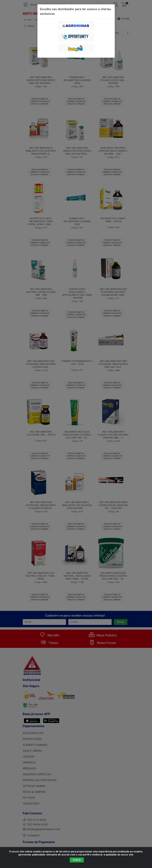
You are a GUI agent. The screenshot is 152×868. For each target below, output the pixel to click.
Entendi (77, 860)
